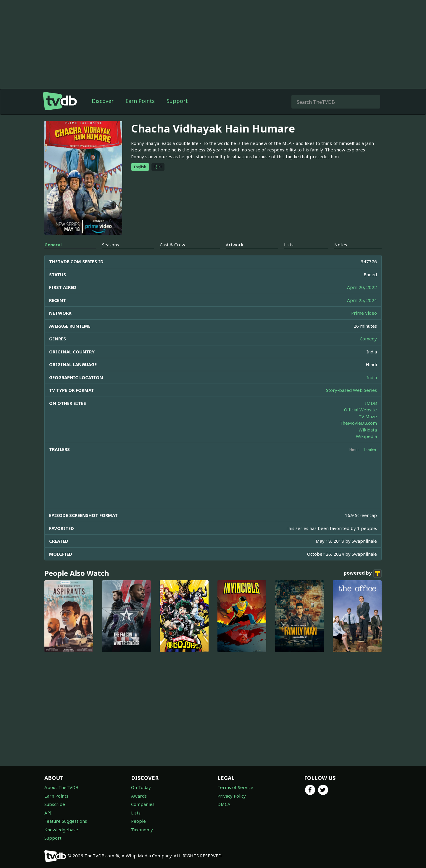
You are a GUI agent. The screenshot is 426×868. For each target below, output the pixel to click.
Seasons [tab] (110, 245)
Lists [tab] (289, 245)
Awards (139, 796)
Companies (143, 804)
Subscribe (55, 804)
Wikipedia (366, 436)
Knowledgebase (61, 830)
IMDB (371, 403)
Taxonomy (142, 830)
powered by (363, 573)
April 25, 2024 (362, 300)
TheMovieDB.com (358, 423)
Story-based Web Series (351, 390)
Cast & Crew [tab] (172, 245)
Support (177, 101)
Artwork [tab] (235, 245)
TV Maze (368, 416)
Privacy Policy (232, 796)
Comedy (368, 339)
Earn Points (140, 101)
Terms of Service (235, 787)
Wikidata (368, 430)
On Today (141, 787)
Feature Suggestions (66, 821)
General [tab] (53, 245)
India (372, 377)
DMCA (224, 804)
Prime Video (364, 313)
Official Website (360, 410)
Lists (136, 813)
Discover (103, 101)
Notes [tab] (341, 245)
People (138, 821)
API (48, 813)
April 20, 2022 (362, 287)
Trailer (370, 449)
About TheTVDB (61, 787)
